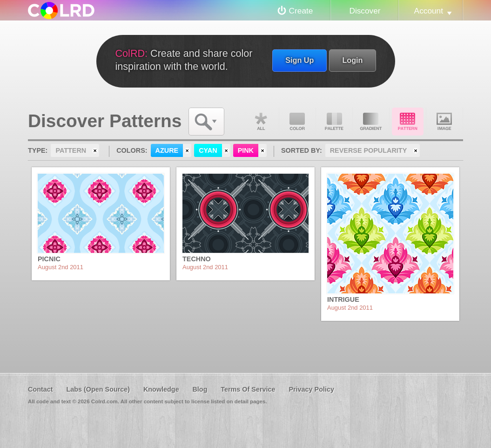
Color (297, 122)
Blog (200, 389)
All (261, 122)
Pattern (408, 122)
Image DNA (444, 122)
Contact (40, 389)
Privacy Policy (311, 389)
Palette (334, 122)
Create (301, 11)
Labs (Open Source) (98, 389)
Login (352, 60)
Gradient (371, 122)
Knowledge (161, 389)
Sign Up (299, 60)
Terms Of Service (248, 389)
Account (429, 11)
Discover (365, 11)
